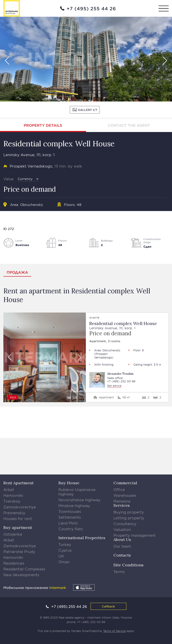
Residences (14, 563)
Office (119, 489)
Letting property (129, 518)
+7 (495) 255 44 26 (91, 8)
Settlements (70, 517)
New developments (21, 575)
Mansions (122, 501)
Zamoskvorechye (20, 507)
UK (61, 556)
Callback (108, 606)
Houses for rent (18, 518)
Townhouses (70, 511)
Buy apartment (18, 527)
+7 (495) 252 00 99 (121, 381)
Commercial (125, 483)
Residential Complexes (24, 569)
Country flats (71, 529)
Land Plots (68, 523)
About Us (122, 539)
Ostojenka (13, 534)
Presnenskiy (14, 513)
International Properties (82, 538)
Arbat (9, 489)
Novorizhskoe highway (79, 500)
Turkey (65, 544)
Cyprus (65, 550)
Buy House (69, 483)
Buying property (129, 512)
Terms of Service (114, 631)
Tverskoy (12, 501)
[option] (86, 59)
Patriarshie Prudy (19, 551)
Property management (135, 535)
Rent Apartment (18, 483)
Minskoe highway (74, 505)
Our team (122, 546)
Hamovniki (13, 495)
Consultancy (125, 524)
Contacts (122, 555)
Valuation (122, 529)
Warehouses (125, 495)
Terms (119, 572)
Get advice (114, 385)
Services (122, 505)
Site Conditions (128, 565)
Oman (64, 562)
